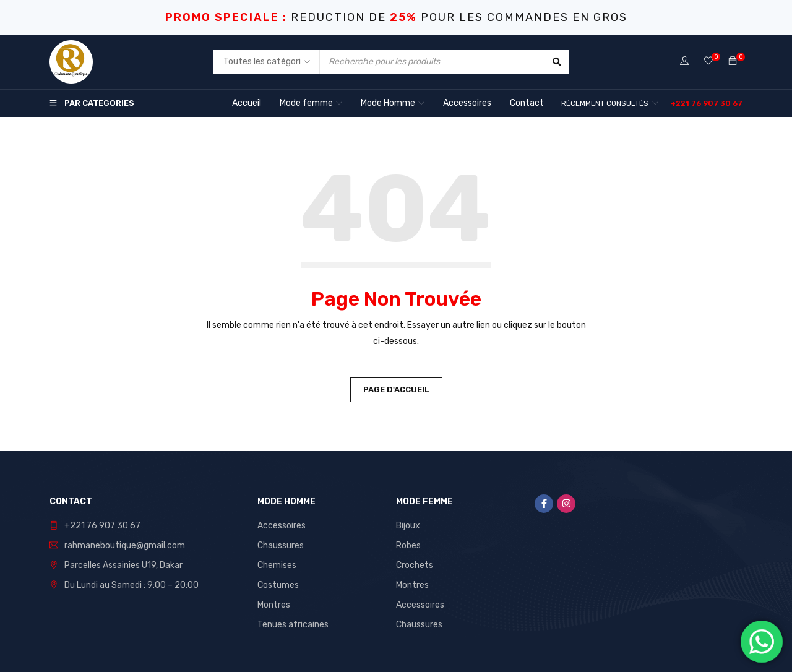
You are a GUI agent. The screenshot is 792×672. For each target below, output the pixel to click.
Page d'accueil (396, 390)
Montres (274, 605)
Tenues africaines (293, 625)
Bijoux (408, 526)
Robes (408, 545)
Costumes (278, 585)
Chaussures (281, 545)
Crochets (415, 565)
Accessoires (282, 526)
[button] (707, 103)
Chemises (277, 565)
